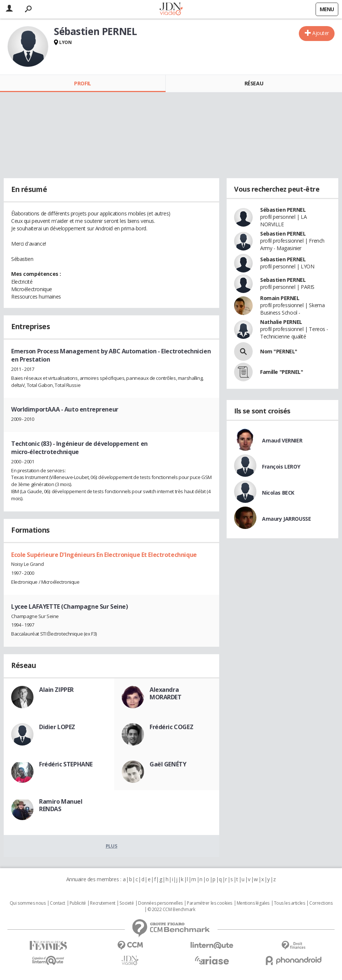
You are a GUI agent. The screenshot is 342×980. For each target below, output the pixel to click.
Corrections (321, 903)
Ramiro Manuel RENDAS (61, 805)
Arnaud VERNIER (282, 440)
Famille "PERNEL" (282, 372)
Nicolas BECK (278, 493)
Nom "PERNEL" (279, 351)
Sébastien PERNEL (283, 210)
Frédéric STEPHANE (66, 764)
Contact (57, 903)
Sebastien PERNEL (283, 234)
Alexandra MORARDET (166, 693)
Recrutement (103, 903)
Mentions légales (253, 903)
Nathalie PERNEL (281, 322)
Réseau (254, 83)
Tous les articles (290, 903)
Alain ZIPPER (56, 690)
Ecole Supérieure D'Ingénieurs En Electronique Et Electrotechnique (104, 555)
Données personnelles (160, 903)
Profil (82, 83)
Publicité (78, 903)
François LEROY (281, 467)
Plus (111, 846)
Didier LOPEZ (57, 727)
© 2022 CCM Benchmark (171, 910)
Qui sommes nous (28, 903)
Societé (127, 903)
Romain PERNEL (280, 298)
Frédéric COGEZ (171, 727)
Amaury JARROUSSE (286, 519)
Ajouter (321, 33)
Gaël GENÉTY (168, 764)
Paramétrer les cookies (210, 903)
